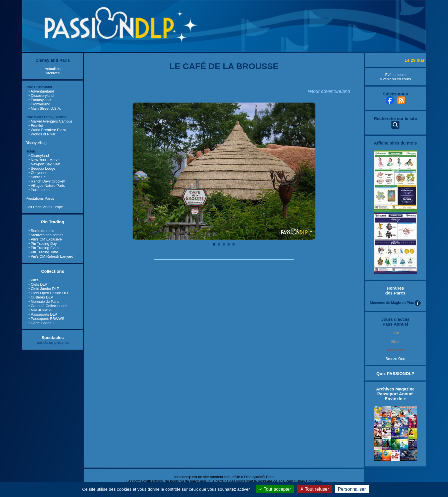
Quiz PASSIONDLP (395, 373)
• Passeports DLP (43, 314)
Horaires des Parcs (395, 290)
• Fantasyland (40, 100)
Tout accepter (275, 489)
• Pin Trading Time (43, 252)
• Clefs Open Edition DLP (49, 293)
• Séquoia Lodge (42, 168)
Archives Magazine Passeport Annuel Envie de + (395, 394)
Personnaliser (352, 489)
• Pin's (34, 280)
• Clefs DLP (38, 284)
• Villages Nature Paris (47, 186)
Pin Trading (53, 222)
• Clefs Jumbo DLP (44, 289)
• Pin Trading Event (44, 248)
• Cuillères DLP (41, 297)
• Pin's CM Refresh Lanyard (51, 256)
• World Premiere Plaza (47, 130)
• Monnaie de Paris (44, 301)
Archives (53, 73)
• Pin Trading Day (43, 244)
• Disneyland (39, 156)
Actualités (53, 69)
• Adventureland (41, 91)
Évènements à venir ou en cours (395, 77)
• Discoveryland (41, 96)
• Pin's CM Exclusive (45, 239)
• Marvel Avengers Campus (51, 121)
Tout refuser (315, 489)
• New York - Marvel (45, 160)
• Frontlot (36, 126)
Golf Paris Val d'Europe (44, 207)
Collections (53, 271)
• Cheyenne (38, 173)
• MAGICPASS (40, 310)
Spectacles (53, 337)
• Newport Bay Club (44, 164)
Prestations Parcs (40, 198)
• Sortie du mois (41, 231)
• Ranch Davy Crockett (47, 181)
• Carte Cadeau (41, 323)
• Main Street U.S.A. (45, 108)
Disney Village (37, 143)
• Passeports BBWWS (46, 319)
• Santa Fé (37, 177)
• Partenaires (39, 190)
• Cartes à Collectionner (48, 306)
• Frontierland (39, 104)
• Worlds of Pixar (42, 134)
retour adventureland (329, 91)
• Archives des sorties (46, 235)
